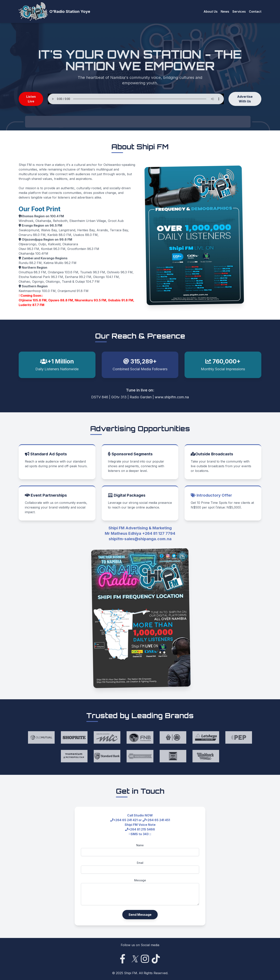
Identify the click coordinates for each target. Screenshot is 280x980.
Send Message (140, 915)
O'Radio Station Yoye (70, 11)
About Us (211, 11)
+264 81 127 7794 (159, 533)
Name (140, 845)
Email (140, 863)
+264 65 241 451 (158, 820)
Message (140, 880)
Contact (255, 11)
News (225, 11)
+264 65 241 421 (126, 820)
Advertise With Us (245, 100)
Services (239, 11)
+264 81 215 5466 (142, 829)
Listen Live (31, 100)
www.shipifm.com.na (172, 397)
